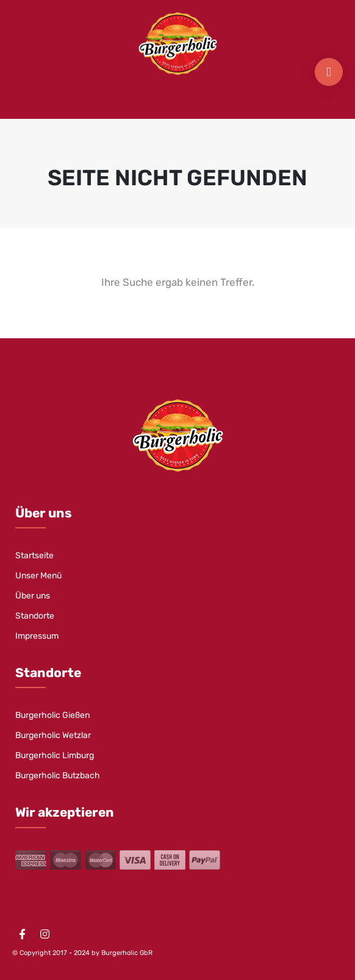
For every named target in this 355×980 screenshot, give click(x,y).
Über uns (33, 596)
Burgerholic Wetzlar (53, 735)
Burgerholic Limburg (55, 755)
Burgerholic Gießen (52, 715)
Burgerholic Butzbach (58, 776)
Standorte (35, 616)
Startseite (34, 556)
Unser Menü (38, 576)
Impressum (37, 636)
